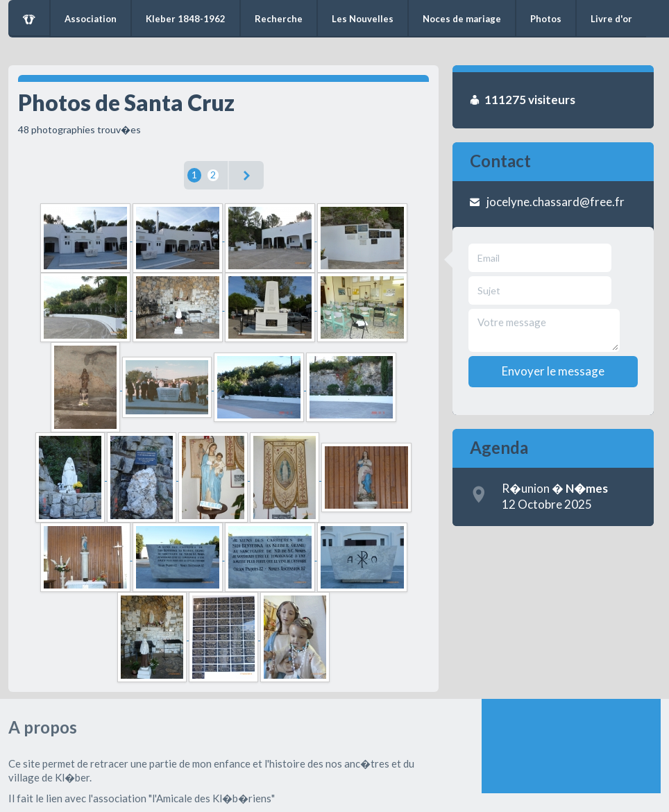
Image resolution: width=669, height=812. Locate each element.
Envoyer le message (553, 371)
